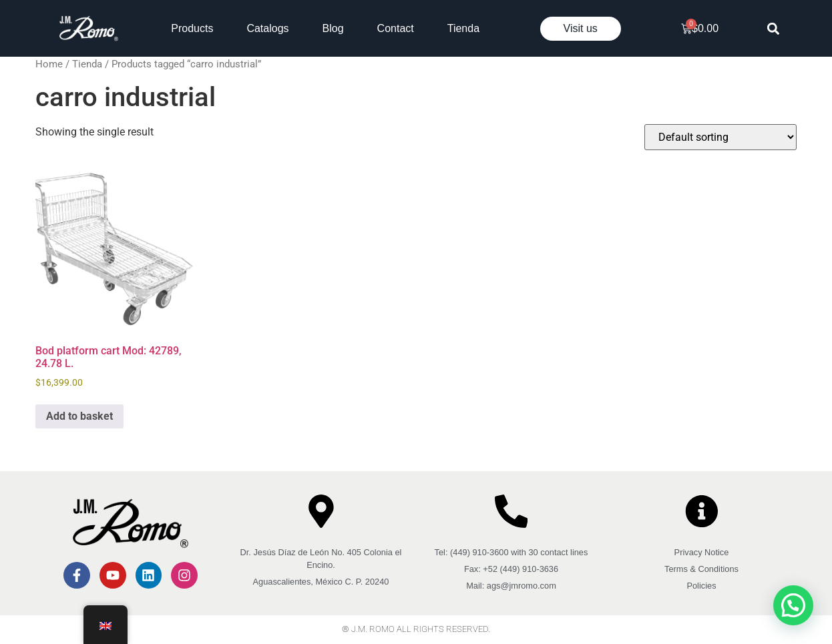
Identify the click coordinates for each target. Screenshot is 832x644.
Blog (333, 28)
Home (49, 64)
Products (192, 28)
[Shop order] (720, 137)
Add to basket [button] (79, 416)
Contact (396, 28)
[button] (774, 28)
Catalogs (267, 28)
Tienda (463, 28)
